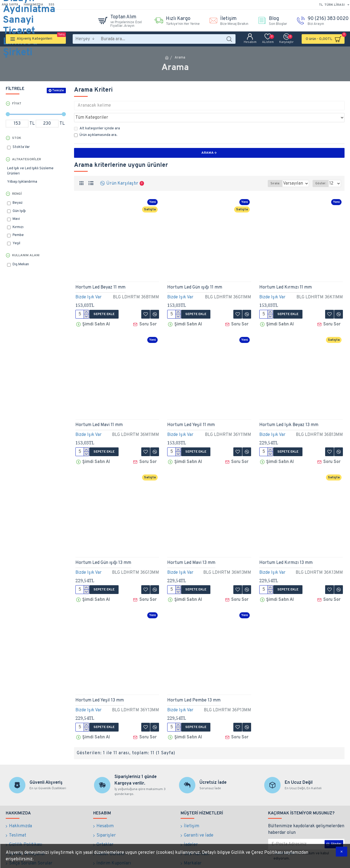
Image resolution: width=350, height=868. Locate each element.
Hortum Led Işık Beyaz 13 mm (289, 411)
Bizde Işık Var (89, 285)
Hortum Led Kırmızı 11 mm (286, 275)
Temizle (58, 91)
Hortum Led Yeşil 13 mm (100, 683)
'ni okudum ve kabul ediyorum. (298, 836)
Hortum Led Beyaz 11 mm (100, 275)
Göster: (322, 171)
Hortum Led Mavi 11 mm (99, 411)
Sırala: (268, 171)
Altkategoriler (27, 159)
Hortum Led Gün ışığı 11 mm (195, 275)
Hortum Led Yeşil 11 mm (191, 411)
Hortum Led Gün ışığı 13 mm (103, 547)
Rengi (17, 194)
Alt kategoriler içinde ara (97, 116)
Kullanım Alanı (26, 255)
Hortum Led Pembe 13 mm (194, 683)
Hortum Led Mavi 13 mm (191, 547)
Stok (17, 138)
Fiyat (17, 104)
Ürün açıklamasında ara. (96, 123)
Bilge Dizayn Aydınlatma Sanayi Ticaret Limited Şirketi (29, 21)
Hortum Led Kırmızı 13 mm (286, 547)
